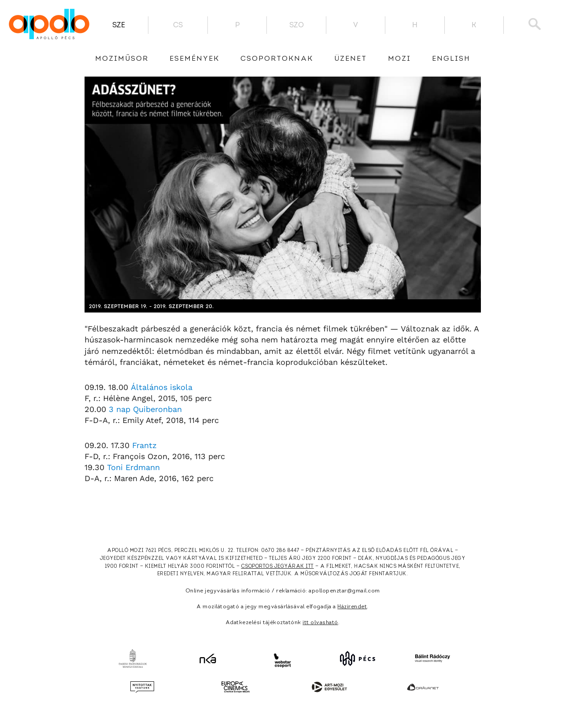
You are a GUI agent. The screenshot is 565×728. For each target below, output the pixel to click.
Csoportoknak (277, 59)
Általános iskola (162, 387)
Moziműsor (122, 59)
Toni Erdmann (133, 467)
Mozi (399, 59)
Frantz (144, 445)
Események (194, 59)
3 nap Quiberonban (145, 409)
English (451, 59)
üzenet (351, 59)
